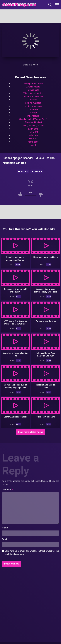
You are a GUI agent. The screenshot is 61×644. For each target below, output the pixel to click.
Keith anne (33, 129)
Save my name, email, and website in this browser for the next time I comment (32, 553)
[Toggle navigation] (57, 5)
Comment (7, 490)
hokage (33, 113)
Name (5, 528)
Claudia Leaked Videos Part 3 (33, 119)
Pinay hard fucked (33, 122)
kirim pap (33, 135)
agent (33, 145)
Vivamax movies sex (33, 96)
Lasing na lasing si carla (33, 126)
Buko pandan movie (33, 83)
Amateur (23, 171)
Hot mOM (33, 132)
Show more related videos (30, 432)
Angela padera (33, 87)
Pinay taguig (33, 116)
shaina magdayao (33, 106)
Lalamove (33, 109)
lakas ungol (33, 90)
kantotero (37, 171)
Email (5, 539)
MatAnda (33, 139)
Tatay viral (33, 100)
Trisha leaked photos (33, 93)
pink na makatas (33, 103)
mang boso (33, 142)
